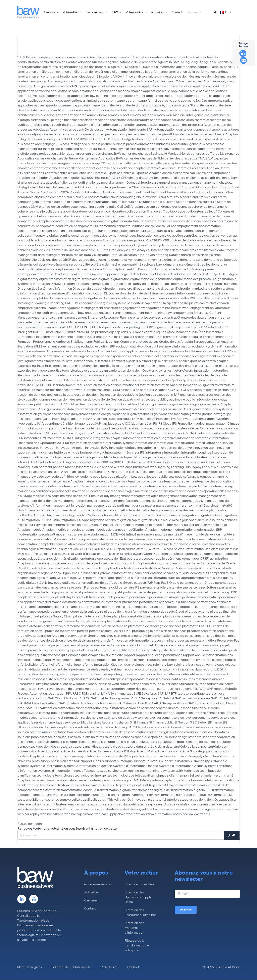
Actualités (159, 12)
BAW (117, 12)
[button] (215, 12)
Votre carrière (137, 12)
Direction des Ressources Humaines (140, 912)
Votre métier (73, 12)
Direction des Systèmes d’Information (134, 928)
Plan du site (109, 967)
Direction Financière (139, 884)
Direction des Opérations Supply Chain (138, 897)
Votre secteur (97, 12)
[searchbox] (202, 12)
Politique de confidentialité (71, 967)
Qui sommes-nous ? (98, 884)
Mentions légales (30, 967)
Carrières (91, 900)
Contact (177, 12)
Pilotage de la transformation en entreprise (138, 945)
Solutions (51, 12)
